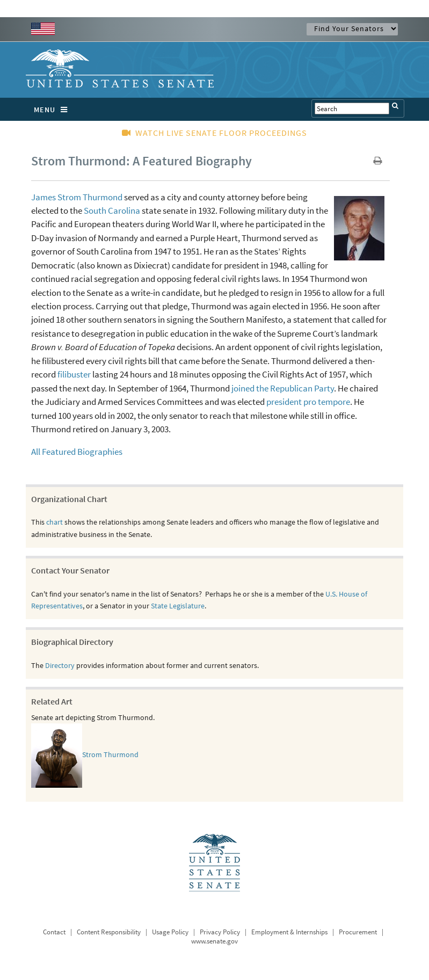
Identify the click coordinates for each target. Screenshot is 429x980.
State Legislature (178, 606)
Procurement (358, 932)
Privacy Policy (220, 932)
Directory (60, 665)
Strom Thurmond (110, 755)
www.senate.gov (214, 941)
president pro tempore (308, 402)
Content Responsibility (109, 932)
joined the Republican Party (283, 388)
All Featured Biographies (77, 452)
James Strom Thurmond (77, 197)
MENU (53, 110)
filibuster (74, 374)
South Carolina (112, 210)
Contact (54, 932)
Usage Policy (170, 932)
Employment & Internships (289, 932)
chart (54, 522)
